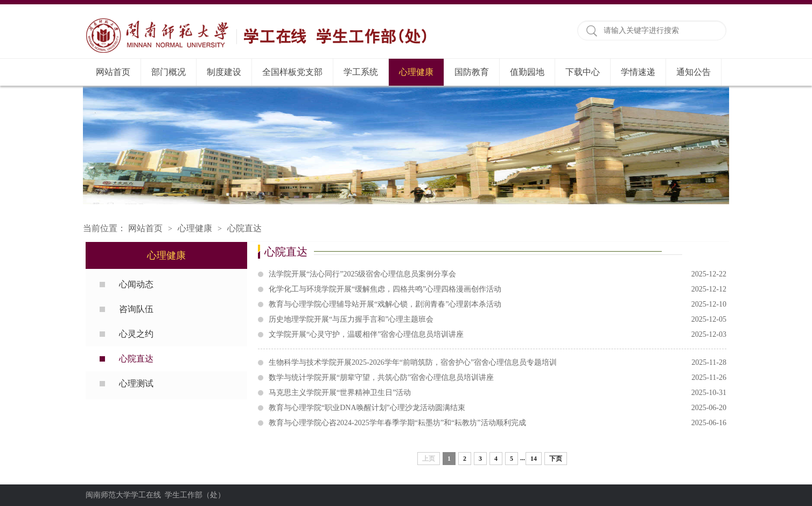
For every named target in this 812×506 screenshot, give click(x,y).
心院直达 (244, 228)
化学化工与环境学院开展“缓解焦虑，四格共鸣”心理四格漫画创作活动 (498, 289)
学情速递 (638, 72)
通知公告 (694, 72)
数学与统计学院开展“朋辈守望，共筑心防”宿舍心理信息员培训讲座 (498, 378)
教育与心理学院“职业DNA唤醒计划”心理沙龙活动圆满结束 (498, 408)
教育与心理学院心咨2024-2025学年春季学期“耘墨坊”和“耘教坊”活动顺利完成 (498, 423)
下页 (556, 459)
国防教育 (472, 72)
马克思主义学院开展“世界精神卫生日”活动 (498, 393)
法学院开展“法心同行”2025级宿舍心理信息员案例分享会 (498, 274)
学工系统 (361, 72)
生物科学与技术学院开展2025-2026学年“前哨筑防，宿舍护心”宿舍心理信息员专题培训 (498, 363)
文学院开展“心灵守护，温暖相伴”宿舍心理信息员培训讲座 (498, 335)
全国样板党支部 (292, 72)
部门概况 (169, 72)
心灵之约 (136, 334)
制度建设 (224, 72)
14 (534, 459)
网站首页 (113, 72)
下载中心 (583, 72)
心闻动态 (136, 284)
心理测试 (136, 383)
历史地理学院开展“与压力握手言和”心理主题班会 (498, 320)
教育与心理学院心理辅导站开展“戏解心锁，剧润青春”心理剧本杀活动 (498, 304)
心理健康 (416, 72)
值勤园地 (527, 72)
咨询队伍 (136, 309)
